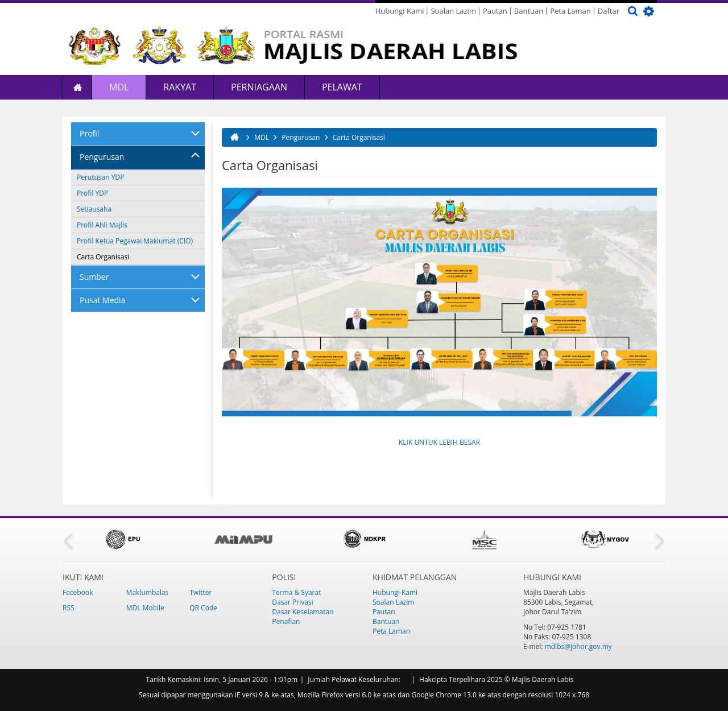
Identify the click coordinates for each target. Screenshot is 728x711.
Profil (89, 133)
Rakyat (180, 87)
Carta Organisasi (103, 257)
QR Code (203, 608)
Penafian (286, 621)
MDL (119, 87)
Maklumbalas (148, 592)
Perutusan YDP (100, 177)
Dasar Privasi (292, 602)
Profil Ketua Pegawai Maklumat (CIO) (135, 241)
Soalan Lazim (453, 11)
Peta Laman (570, 11)
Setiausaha (94, 209)
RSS (69, 608)
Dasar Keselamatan (303, 612)
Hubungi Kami (400, 11)
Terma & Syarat (296, 592)
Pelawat (342, 87)
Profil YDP (92, 193)
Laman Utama (77, 87)
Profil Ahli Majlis (102, 225)
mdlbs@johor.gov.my (578, 646)
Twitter (200, 592)
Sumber (94, 277)
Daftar (609, 11)
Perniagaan (259, 87)
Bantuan (529, 11)
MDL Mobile (145, 608)
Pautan (495, 11)
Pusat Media (102, 300)
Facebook (78, 592)
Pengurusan (102, 157)
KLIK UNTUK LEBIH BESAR (439, 442)
